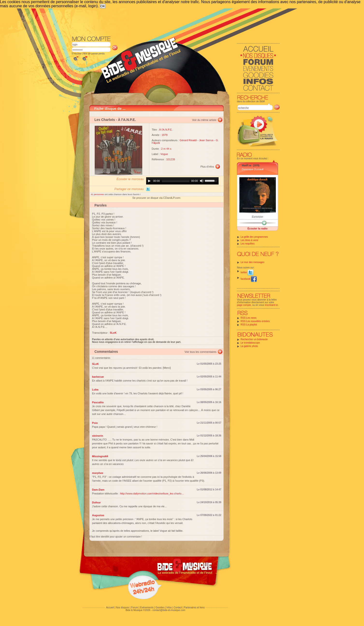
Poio (95, 423)
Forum (135, 608)
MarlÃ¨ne (246, 165)
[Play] (149, 181)
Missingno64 (100, 456)
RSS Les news (249, 318)
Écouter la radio (257, 228)
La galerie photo (249, 346)
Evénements (147, 608)
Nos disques (123, 608)
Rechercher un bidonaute (254, 339)
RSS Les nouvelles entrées (255, 321)
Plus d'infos (207, 167)
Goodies (160, 608)
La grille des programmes (254, 237)
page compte (244, 305)
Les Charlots (105, 120)
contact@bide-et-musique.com (169, 610)
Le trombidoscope (250, 343)
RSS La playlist (249, 325)
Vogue (164, 154)
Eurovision (258, 217)
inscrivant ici (271, 305)
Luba (95, 390)
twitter (247, 272)
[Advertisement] (176, 22)
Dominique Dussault (253, 169)
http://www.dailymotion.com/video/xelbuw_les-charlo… (152, 493)
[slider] (176, 181)
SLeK (95, 364)
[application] (182, 181)
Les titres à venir (249, 240)
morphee (98, 473)
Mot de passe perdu (94, 54)
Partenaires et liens (194, 608)
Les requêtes (248, 244)
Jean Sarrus (206, 140)
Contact (178, 608)
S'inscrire (76, 54)
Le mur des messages (252, 262)
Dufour (96, 502)
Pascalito (98, 402)
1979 (164, 135)
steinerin (98, 436)
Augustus (98, 515)
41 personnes (98, 194)
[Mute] (202, 181)
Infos (169, 608)
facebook (249, 279)
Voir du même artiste (204, 120)
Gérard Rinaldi (188, 140)
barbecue (98, 377)
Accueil (110, 608)
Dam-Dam (98, 490)
